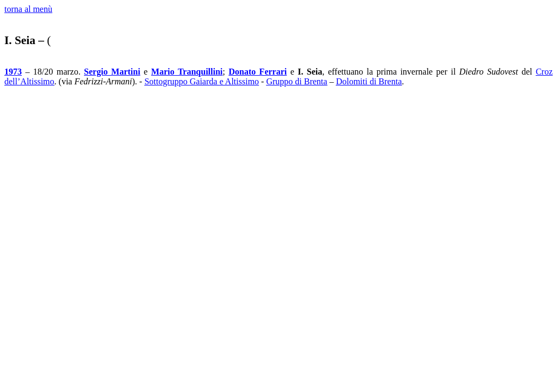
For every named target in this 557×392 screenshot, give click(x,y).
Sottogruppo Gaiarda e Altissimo (202, 81)
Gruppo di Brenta (296, 81)
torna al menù (28, 9)
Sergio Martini (112, 72)
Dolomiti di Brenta (369, 81)
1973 (13, 72)
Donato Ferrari (258, 72)
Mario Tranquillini (187, 72)
